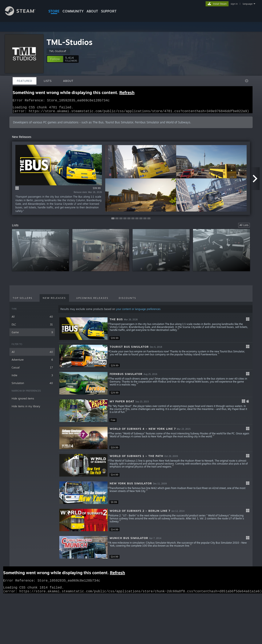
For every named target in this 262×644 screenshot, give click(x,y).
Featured (25, 81)
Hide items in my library (26, 409)
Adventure (32, 362)
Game (32, 335)
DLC (32, 327)
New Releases (54, 300)
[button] (55, 59)
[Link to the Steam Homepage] (23, 14)
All (32, 319)
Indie (32, 378)
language (248, 4)
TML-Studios (70, 42)
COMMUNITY (73, 11)
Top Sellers (23, 300)
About (92, 11)
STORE (54, 11)
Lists (48, 81)
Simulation (32, 386)
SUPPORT (109, 11)
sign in (234, 4)
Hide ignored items (23, 401)
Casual (32, 370)
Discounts (127, 300)
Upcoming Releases (92, 300)
